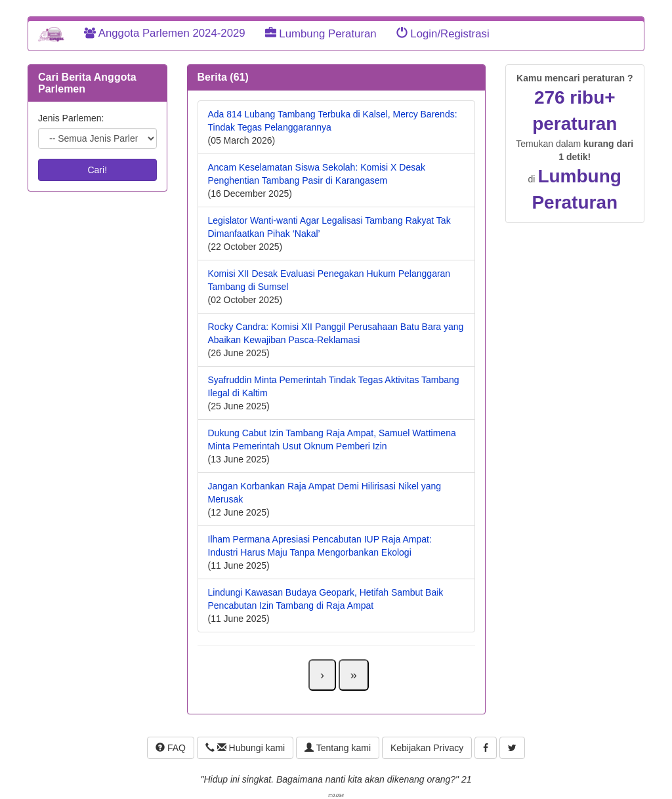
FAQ (171, 748)
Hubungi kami (245, 748)
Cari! (97, 170)
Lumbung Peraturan (321, 34)
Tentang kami (338, 748)
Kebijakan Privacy (427, 748)
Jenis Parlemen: (71, 118)
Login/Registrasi (443, 34)
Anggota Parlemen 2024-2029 (165, 33)
